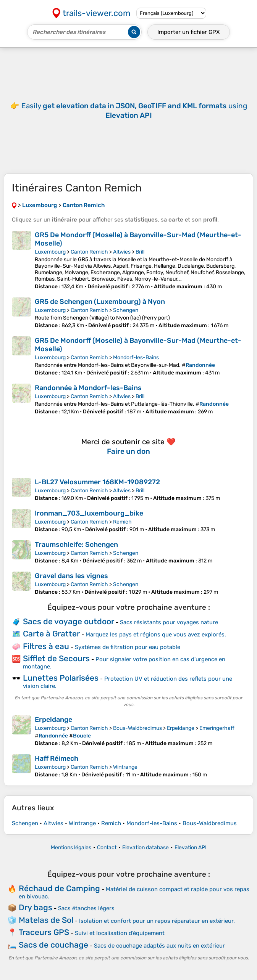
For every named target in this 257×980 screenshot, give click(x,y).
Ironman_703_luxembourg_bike (89, 513)
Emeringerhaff (217, 728)
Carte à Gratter (51, 634)
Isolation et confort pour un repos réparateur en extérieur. (157, 921)
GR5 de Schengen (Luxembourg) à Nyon (100, 302)
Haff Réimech (57, 758)
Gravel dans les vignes (71, 576)
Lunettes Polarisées (61, 678)
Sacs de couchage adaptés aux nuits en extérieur (159, 946)
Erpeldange (53, 720)
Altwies (122, 252)
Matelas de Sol (46, 920)
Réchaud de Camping (59, 888)
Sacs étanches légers (86, 908)
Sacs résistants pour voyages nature (169, 622)
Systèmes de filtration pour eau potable (128, 647)
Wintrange (125, 767)
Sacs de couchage (53, 945)
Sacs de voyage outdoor (69, 621)
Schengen (126, 310)
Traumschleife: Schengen (76, 545)
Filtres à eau (46, 646)
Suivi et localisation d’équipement (120, 933)
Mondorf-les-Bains (136, 357)
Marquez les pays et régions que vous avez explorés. (156, 635)
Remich (122, 522)
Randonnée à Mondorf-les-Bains (88, 388)
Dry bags (36, 907)
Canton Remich (89, 252)
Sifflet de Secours (56, 658)
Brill (140, 252)
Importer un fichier (189, 32)
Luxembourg (50, 252)
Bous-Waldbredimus (137, 728)
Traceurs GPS (44, 932)
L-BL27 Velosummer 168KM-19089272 (97, 482)
